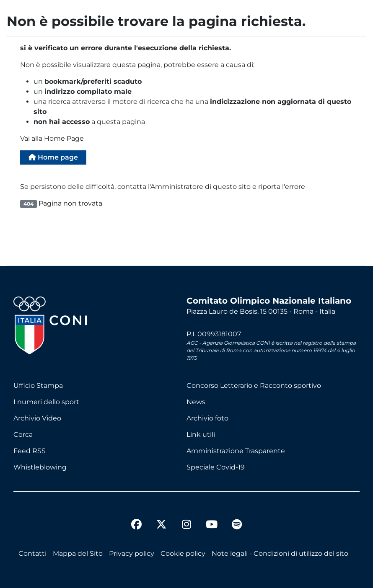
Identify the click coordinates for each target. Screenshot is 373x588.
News (196, 402)
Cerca (23, 435)
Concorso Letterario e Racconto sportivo (254, 386)
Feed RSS (30, 451)
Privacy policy (132, 553)
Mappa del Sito (78, 553)
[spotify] (237, 526)
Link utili (201, 435)
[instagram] (186, 526)
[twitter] (161, 518)
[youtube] (212, 526)
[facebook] (136, 526)
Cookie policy (183, 553)
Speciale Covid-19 (216, 467)
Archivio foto (207, 418)
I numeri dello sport (46, 402)
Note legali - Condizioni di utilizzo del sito (280, 553)
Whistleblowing (40, 467)
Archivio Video (37, 418)
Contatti (32, 553)
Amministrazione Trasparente (236, 451)
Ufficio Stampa (38, 386)
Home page (53, 157)
